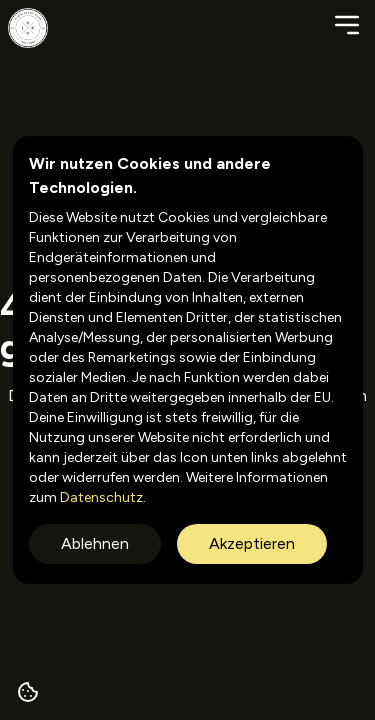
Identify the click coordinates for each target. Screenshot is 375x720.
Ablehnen (95, 543)
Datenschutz (100, 497)
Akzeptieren (252, 543)
